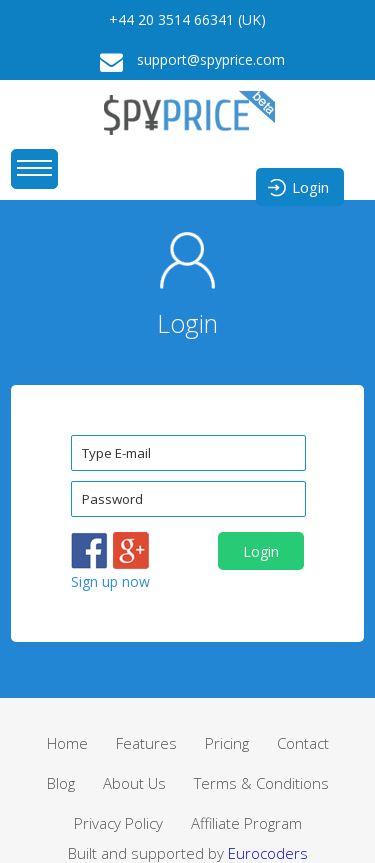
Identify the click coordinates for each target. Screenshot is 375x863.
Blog (61, 783)
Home (67, 743)
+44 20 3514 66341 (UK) (187, 19)
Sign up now (110, 581)
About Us (134, 783)
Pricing (227, 743)
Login (297, 188)
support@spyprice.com (187, 61)
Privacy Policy (118, 823)
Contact (303, 743)
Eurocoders (268, 853)
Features (146, 743)
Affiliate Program (246, 823)
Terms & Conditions (261, 783)
